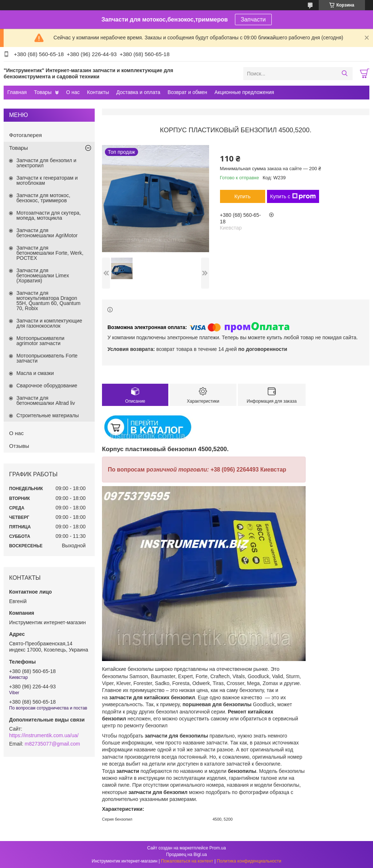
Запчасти (253, 19)
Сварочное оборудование (47, 386)
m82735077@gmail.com (52, 744)
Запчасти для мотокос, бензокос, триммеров (43, 198)
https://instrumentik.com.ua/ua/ (44, 735)
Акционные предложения (244, 92)
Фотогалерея (25, 135)
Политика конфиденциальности (249, 861)
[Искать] (344, 74)
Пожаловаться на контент (187, 861)
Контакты (98, 92)
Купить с (293, 196)
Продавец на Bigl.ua (186, 855)
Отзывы (19, 446)
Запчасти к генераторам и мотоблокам (47, 180)
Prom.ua (218, 848)
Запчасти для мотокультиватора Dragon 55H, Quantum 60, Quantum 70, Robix (48, 301)
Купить (242, 196)
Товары (43, 92)
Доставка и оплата (138, 92)
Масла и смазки (35, 373)
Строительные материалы (48, 415)
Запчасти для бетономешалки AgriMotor (47, 233)
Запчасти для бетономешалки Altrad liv (46, 400)
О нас (73, 92)
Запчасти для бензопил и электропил (46, 163)
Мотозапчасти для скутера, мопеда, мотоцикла (49, 215)
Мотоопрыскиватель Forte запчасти (47, 358)
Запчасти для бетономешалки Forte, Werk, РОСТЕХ (50, 253)
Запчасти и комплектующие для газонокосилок (49, 323)
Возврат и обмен (187, 92)
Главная (17, 92)
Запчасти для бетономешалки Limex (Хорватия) (43, 275)
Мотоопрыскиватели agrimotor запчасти (40, 341)
